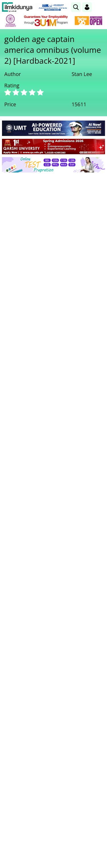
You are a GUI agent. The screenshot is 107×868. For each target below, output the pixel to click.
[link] (76, 7)
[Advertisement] (53, 233)
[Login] (87, 7)
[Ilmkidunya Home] (17, 7)
